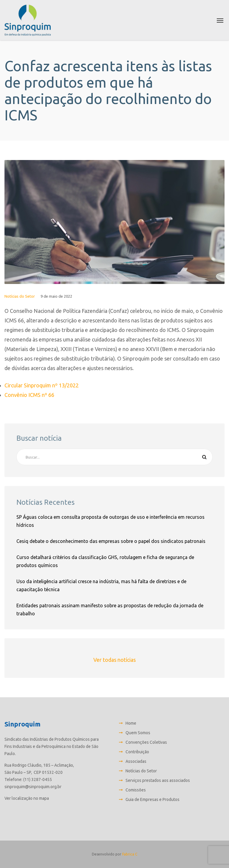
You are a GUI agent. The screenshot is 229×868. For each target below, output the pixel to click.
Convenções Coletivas (146, 742)
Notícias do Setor (20, 296)
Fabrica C (130, 854)
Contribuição (137, 752)
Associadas (136, 761)
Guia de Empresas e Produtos (153, 799)
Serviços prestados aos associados (158, 780)
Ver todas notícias (114, 660)
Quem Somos (138, 733)
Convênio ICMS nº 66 (29, 395)
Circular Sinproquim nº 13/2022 (42, 385)
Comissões (136, 790)
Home (131, 723)
